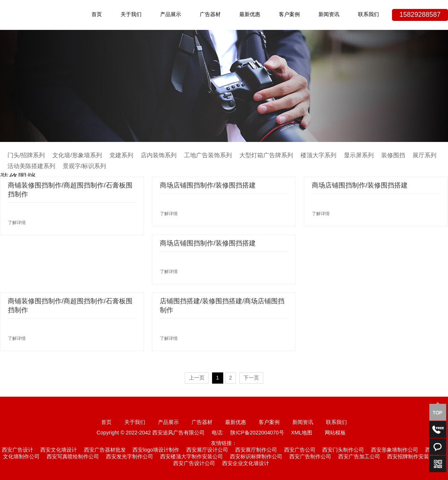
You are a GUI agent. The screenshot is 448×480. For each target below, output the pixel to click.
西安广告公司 (300, 450)
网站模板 (335, 433)
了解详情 (17, 223)
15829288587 (420, 15)
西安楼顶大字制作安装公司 (192, 457)
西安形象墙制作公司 (395, 450)
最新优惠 (250, 15)
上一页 (197, 378)
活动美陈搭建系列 (31, 166)
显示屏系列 (359, 156)
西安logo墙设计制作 (156, 450)
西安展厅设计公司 (207, 450)
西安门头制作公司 (343, 450)
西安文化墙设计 (59, 450)
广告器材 (210, 15)
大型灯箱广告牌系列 (266, 156)
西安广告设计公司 (194, 464)
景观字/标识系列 (84, 166)
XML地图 (301, 433)
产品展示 (171, 15)
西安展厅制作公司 (256, 450)
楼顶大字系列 (318, 156)
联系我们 (368, 15)
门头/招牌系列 (26, 156)
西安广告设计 (18, 450)
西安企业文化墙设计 (246, 464)
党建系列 (121, 156)
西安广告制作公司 (310, 457)
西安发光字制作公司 (130, 457)
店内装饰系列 (159, 156)
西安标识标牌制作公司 (256, 457)
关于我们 (131, 15)
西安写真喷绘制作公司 (73, 457)
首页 (97, 15)
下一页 (251, 378)
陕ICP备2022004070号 (257, 433)
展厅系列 (424, 156)
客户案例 (289, 15)
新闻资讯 (329, 15)
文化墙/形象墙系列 (77, 156)
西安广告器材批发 (105, 450)
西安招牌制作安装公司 (413, 457)
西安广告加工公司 (359, 457)
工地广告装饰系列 (208, 156)
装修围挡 (393, 156)
